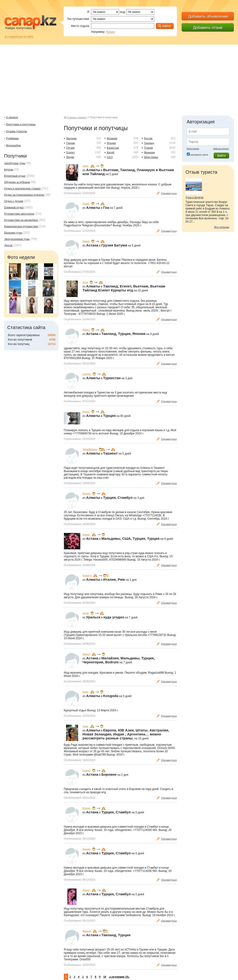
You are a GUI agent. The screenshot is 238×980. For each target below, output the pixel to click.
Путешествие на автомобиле (21, 220)
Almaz (86, 411)
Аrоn (85, 282)
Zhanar (86, 890)
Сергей (86, 770)
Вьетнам (71, 138)
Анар (85, 726)
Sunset (86, 203)
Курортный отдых (15, 176)
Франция (150, 152)
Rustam (87, 493)
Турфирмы (12, 138)
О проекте (12, 117)
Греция (71, 143)
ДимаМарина (90, 449)
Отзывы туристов (16, 131)
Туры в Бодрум (194, 197)
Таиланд (149, 143)
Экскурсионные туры (17, 239)
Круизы (9, 169)
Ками (86, 692)
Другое (8, 245)
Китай (111, 152)
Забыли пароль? (221, 149)
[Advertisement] (119, 77)
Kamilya (87, 575)
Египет (71, 152)
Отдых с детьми (14, 201)
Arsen (86, 613)
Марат (86, 241)
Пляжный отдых (14, 207)
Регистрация (193, 149)
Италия (111, 143)
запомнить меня (199, 155)
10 (105, 977)
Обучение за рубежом (17, 182)
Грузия (71, 148)
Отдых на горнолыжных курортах (24, 195)
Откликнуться (169, 193)
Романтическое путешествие (21, 226)
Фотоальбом (13, 145)
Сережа (87, 374)
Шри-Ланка (151, 157)
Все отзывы (222, 227)
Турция (110, 32)
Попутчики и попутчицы (21, 124)
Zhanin (86, 534)
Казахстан (113, 148)
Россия (148, 138)
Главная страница (77, 117)
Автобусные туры (15, 163)
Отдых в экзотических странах (23, 188)
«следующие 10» (119, 977)
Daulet (86, 330)
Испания (112, 138)
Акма (86, 166)
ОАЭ (110, 157)
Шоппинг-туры (13, 233)
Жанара (87, 931)
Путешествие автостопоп (19, 214)
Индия (70, 157)
